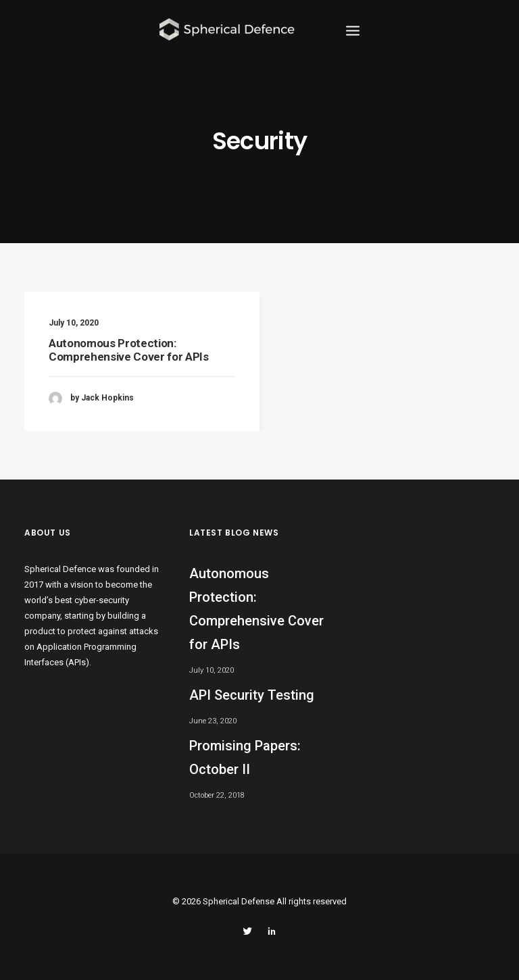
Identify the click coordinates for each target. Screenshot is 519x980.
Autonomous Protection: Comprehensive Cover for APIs (128, 350)
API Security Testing (252, 695)
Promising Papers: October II (245, 757)
